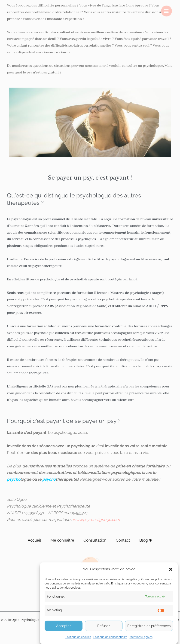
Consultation (95, 540)
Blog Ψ (146, 540)
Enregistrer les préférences (149, 626)
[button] (171, 569)
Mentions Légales (141, 637)
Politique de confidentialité (110, 637)
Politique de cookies (78, 637)
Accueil (34, 540)
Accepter (63, 626)
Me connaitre (62, 540)
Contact (123, 540)
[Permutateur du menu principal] (167, 11)
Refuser (104, 626)
